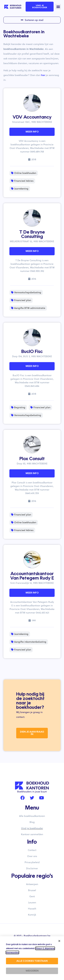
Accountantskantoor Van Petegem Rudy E (32, 576)
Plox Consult (32, 459)
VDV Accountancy (32, 117)
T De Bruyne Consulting (32, 235)
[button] (58, 7)
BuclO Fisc (32, 352)
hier (43, 75)
